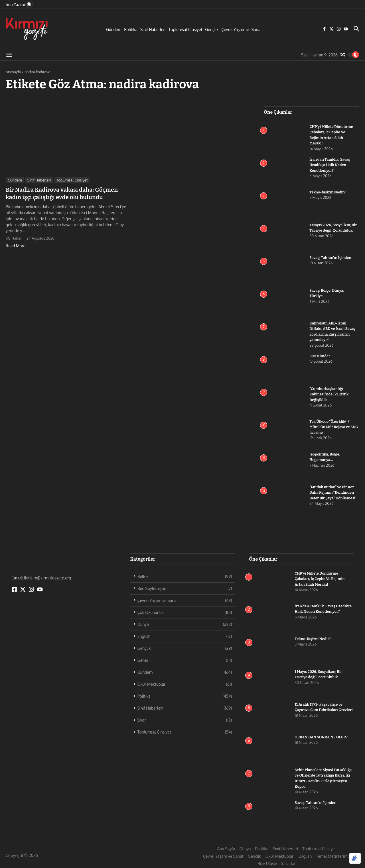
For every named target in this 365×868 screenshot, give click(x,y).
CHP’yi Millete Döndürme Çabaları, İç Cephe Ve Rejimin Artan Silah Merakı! (323, 579)
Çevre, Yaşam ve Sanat (242, 29)
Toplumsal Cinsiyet (185, 29)
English (305, 856)
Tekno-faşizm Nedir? (328, 192)
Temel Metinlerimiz (333, 856)
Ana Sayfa (226, 849)
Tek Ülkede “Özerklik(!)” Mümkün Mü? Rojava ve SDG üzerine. (334, 427)
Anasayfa (13, 72)
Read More (16, 246)
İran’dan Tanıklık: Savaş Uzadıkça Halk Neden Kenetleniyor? (330, 165)
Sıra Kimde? (320, 356)
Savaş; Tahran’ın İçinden (330, 258)
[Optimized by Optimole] (355, 858)
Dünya (245, 849)
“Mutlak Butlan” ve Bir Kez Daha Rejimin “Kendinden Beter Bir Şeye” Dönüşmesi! (333, 493)
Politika (131, 29)
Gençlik (212, 29)
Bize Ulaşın (267, 864)
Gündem (114, 29)
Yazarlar (289, 864)
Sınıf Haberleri (153, 29)
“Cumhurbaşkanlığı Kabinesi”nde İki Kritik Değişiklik (329, 394)
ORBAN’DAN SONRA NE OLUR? (321, 737)
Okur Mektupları (280, 856)
